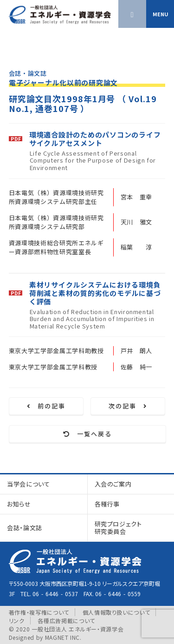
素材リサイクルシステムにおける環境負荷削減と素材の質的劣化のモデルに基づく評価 (95, 293)
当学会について (29, 484)
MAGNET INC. (63, 637)
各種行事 (107, 504)
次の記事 (128, 406)
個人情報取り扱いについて (116, 612)
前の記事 (46, 406)
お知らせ (19, 504)
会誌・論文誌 (25, 528)
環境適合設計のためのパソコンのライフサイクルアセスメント (95, 139)
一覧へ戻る (87, 434)
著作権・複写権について (39, 612)
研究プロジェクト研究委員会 (118, 528)
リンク (17, 621)
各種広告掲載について (66, 621)
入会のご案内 (113, 484)
